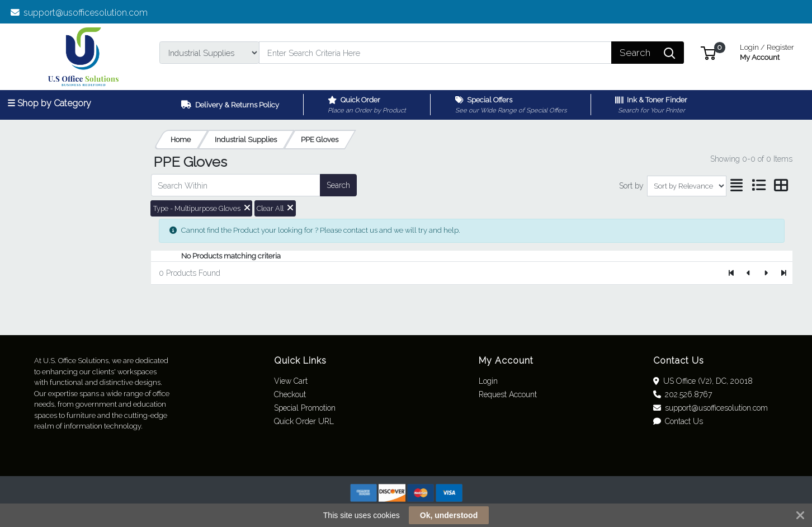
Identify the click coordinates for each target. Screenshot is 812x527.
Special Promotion (305, 408)
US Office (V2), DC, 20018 (703, 381)
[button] (708, 52)
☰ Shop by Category (49, 103)
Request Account (508, 394)
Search (338, 185)
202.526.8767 (683, 394)
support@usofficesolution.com (79, 13)
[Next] (766, 273)
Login (488, 381)
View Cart (291, 381)
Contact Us (678, 421)
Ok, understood (449, 515)
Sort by (631, 186)
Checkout (290, 394)
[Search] (435, 53)
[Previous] (749, 273)
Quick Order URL (304, 421)
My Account (767, 51)
